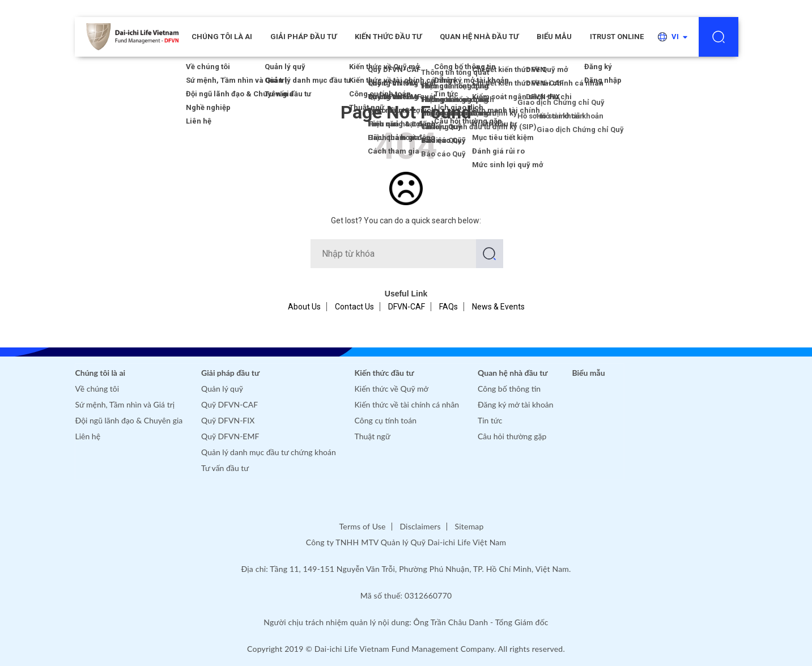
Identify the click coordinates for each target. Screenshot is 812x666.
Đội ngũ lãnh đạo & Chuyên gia (129, 420)
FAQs (448, 307)
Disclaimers (420, 526)
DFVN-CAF (407, 307)
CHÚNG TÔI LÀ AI (222, 37)
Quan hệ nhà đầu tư (479, 37)
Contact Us (354, 307)
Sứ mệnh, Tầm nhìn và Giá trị (125, 404)
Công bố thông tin (509, 389)
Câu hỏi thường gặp (512, 436)
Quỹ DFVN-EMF (230, 436)
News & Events (498, 307)
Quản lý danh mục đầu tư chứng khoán (269, 452)
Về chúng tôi (97, 389)
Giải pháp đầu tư (303, 37)
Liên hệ (88, 436)
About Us (304, 307)
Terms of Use (363, 526)
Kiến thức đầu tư (388, 37)
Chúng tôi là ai (101, 373)
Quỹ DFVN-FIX (228, 420)
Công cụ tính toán (386, 420)
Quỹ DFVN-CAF (229, 404)
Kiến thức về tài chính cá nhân (407, 404)
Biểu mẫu (554, 37)
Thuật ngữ (373, 436)
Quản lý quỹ (222, 389)
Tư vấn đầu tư (225, 468)
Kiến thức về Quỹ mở (392, 389)
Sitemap (469, 526)
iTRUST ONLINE (617, 37)
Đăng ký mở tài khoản (516, 404)
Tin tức (490, 420)
